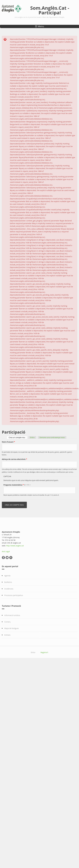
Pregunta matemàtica (14, 485)
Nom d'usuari (8, 442)
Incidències (9, 589)
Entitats (7, 635)
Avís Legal (6, 551)
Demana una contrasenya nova (52, 437)
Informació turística (12, 615)
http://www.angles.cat (15, 546)
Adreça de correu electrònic (14, 459)
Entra (32, 437)
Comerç (7, 622)
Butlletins (8, 582)
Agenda (7, 576)
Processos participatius (14, 595)
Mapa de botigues (12, 628)
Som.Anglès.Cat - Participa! (50, 10)
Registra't (44, 652)
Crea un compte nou (18, 437)
